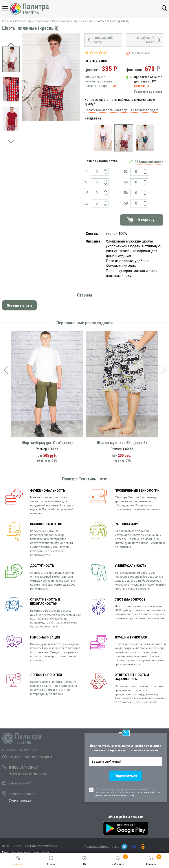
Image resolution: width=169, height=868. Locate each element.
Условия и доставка (148, 92)
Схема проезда (20, 801)
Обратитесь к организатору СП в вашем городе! (121, 110)
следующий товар (146, 40)
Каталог (9, 8)
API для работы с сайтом (126, 817)
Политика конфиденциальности (26, 853)
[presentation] (6, 370)
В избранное (141, 53)
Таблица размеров (149, 162)
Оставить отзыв (19, 305)
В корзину (146, 220)
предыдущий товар (103, 40)
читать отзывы (96, 61)
